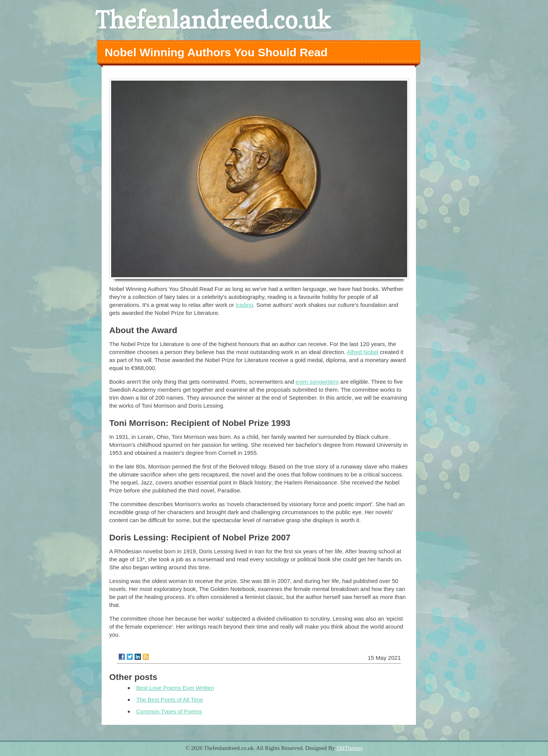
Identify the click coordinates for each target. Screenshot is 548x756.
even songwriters (317, 382)
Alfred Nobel (363, 352)
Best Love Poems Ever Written (175, 688)
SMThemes (350, 748)
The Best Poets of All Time (170, 700)
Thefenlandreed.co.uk (213, 20)
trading (244, 305)
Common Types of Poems (169, 711)
